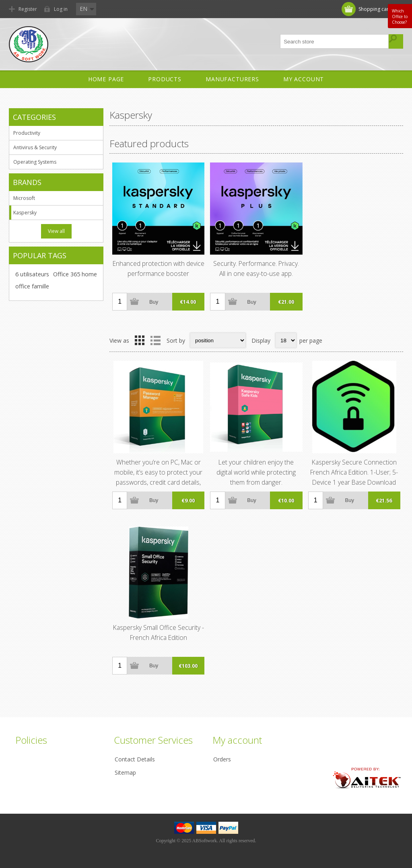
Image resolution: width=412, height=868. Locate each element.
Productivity (27, 133)
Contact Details (135, 759)
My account (304, 79)
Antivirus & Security (35, 147)
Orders (222, 759)
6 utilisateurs (32, 274)
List (155, 340)
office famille (32, 286)
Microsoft (24, 198)
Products (165, 79)
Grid (140, 340)
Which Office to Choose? (400, 16)
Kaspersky (25, 213)
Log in (61, 9)
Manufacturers (232, 79)
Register (28, 9)
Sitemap (125, 772)
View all (56, 231)
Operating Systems (35, 162)
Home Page (106, 79)
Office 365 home (75, 274)
